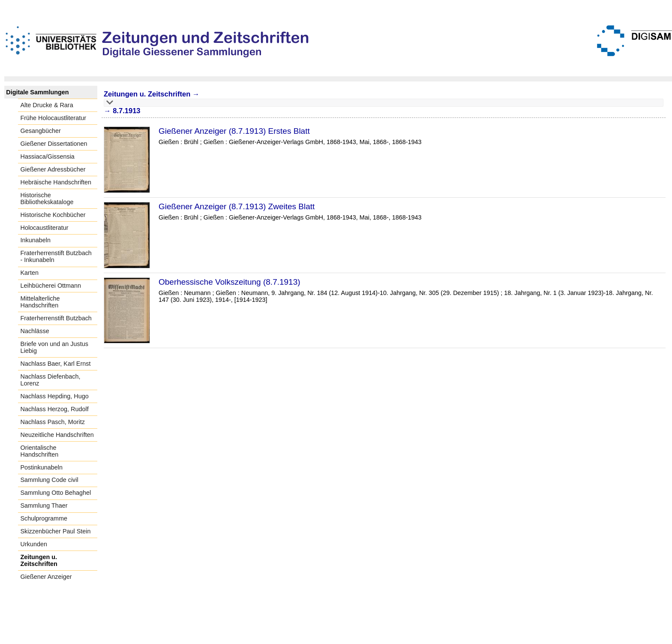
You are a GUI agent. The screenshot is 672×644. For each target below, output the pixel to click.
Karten (30, 273)
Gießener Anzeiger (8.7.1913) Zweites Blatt (237, 206)
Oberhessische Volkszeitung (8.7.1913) (229, 282)
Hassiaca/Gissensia (48, 156)
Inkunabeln (36, 240)
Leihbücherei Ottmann (51, 286)
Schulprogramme (44, 518)
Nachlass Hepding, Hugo (55, 396)
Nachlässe (35, 331)
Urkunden (34, 544)
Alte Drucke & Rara (47, 105)
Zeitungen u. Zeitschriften (39, 560)
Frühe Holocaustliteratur (54, 118)
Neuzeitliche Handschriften (57, 435)
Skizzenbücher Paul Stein (56, 531)
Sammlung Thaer (44, 506)
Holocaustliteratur (45, 228)
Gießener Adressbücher (53, 169)
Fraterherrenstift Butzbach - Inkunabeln (56, 256)
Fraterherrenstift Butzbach (56, 318)
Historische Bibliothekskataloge (47, 199)
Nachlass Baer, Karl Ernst (56, 364)
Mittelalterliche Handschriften (40, 302)
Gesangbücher (41, 131)
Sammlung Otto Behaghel (56, 493)
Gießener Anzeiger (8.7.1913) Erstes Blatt (234, 131)
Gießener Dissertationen (54, 144)
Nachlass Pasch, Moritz (53, 422)
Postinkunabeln (42, 467)
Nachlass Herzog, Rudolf (55, 409)
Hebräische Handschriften (56, 182)
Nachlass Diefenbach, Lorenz (51, 380)
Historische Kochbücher (53, 215)
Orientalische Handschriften (40, 451)
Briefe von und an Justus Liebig (54, 347)
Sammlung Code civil (49, 480)
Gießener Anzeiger (46, 577)
